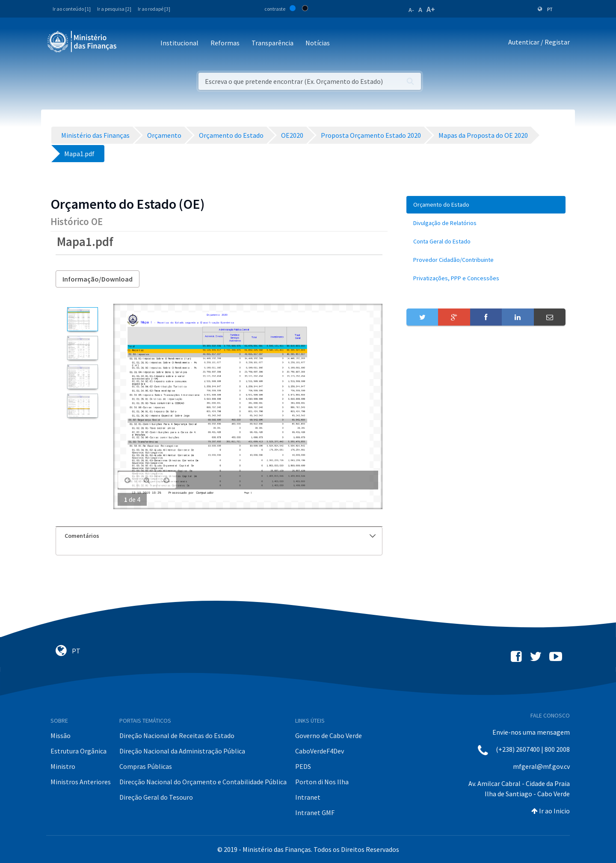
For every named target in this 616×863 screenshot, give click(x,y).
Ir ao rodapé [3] (154, 9)
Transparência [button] (272, 43)
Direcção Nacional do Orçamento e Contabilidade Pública (203, 782)
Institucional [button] (179, 43)
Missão (61, 735)
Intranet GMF (315, 813)
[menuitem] (486, 205)
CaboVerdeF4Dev (320, 751)
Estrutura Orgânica (78, 751)
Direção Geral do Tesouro (156, 797)
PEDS (303, 766)
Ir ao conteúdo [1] (72, 9)
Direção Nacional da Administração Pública (182, 751)
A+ (431, 9)
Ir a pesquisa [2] (114, 9)
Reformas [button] (225, 43)
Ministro (63, 766)
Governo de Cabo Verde (329, 735)
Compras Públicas (146, 766)
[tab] (219, 536)
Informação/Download (98, 279)
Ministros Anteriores (81, 782)
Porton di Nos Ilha (322, 782)
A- (411, 10)
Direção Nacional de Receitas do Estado (177, 735)
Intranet (308, 797)
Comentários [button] (220, 536)
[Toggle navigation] (130, 43)
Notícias (318, 43)
